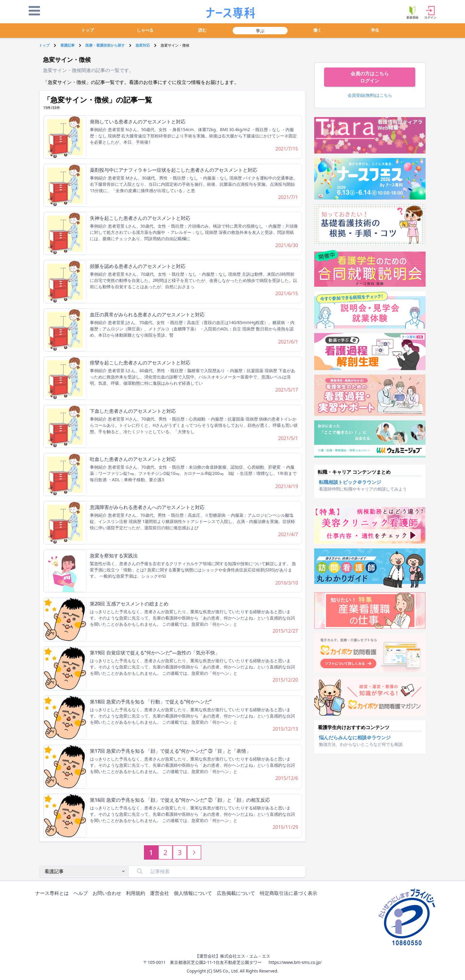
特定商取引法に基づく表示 (290, 894)
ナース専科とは (53, 894)
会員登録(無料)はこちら (370, 95)
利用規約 (137, 894)
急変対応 (143, 45)
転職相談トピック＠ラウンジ (350, 482)
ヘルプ (82, 894)
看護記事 (67, 45)
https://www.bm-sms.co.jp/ (295, 962)
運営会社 (161, 894)
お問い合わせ (108, 894)
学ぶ (260, 31)
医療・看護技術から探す (105, 45)
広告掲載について (237, 894)
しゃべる (145, 30)
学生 (375, 30)
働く (317, 30)
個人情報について (194, 894)
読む (202, 30)
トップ (88, 30)
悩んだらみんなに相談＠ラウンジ (355, 737)
